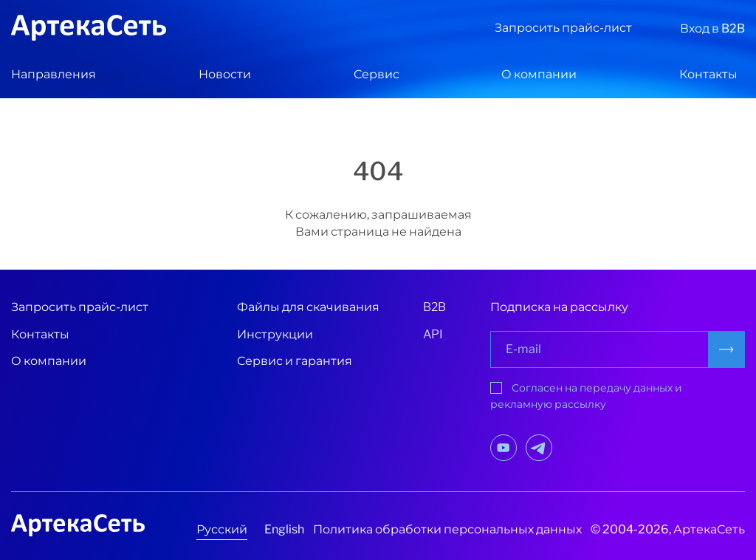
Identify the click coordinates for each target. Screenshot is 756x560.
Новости (225, 74)
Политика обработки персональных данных (447, 529)
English (284, 529)
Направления (54, 74)
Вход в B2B (712, 28)
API (433, 334)
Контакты (708, 74)
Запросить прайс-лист (563, 28)
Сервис (377, 74)
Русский (222, 529)
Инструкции (275, 334)
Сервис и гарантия (295, 361)
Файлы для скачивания (308, 307)
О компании (539, 74)
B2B (434, 307)
